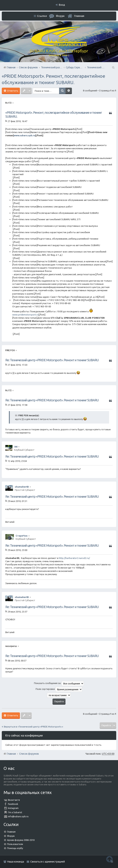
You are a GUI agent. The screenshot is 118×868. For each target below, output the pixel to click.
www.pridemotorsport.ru (25, 315)
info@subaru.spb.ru (18, 816)
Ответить (12, 91)
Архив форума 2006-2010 (21, 840)
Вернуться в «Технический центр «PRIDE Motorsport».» (33, 727)
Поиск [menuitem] (113, 67)
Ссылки (42, 16)
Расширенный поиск (69, 91)
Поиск (62, 91)
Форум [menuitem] (60, 16)
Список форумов (29, 754)
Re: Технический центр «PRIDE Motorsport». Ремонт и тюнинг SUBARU (52, 360)
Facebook (13, 804)
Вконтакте (14, 800)
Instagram (13, 808)
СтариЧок (22, 536)
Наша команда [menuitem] (16, 862)
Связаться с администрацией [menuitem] (48, 862)
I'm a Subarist (15, 812)
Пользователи (15, 844)
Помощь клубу (15, 848)
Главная (79, 16)
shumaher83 (22, 487)
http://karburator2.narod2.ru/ (74, 558)
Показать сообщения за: (59, 683)
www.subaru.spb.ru (25, 135)
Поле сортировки (59, 689)
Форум (11, 836)
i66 (16, 447)
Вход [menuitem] (62, 5)
